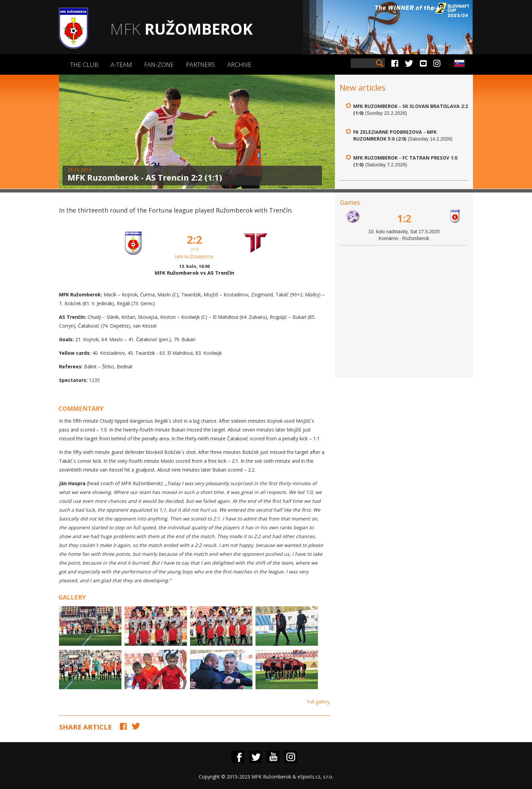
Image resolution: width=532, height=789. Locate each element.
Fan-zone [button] (159, 65)
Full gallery (318, 702)
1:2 (404, 218)
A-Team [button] (121, 65)
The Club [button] (84, 65)
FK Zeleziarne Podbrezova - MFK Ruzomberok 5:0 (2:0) (395, 135)
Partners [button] (201, 65)
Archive (239, 65)
